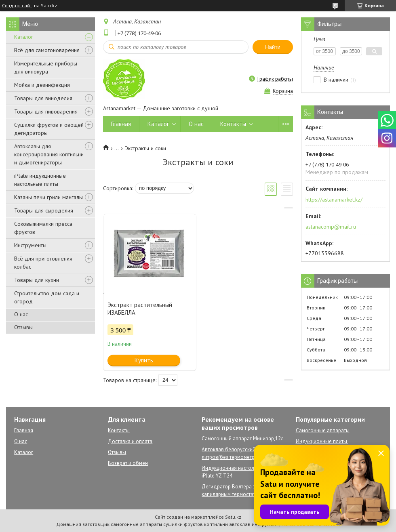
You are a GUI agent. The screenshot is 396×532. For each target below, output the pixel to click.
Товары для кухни (37, 280)
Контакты (233, 124)
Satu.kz (233, 517)
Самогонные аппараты (323, 430)
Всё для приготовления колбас (43, 263)
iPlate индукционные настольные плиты (40, 180)
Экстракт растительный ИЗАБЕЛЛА (140, 309)
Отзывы (23, 327)
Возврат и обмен (128, 463)
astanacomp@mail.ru (331, 227)
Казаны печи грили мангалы (48, 197)
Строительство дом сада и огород (47, 297)
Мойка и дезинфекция (42, 85)
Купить (144, 360)
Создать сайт (17, 6)
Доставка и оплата (130, 441)
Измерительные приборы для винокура (46, 67)
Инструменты (30, 245)
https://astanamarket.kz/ (334, 200)
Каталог (24, 37)
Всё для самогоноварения (47, 50)
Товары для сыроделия (44, 210)
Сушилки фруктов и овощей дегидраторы (49, 129)
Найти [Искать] (273, 47)
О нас (21, 314)
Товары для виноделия (43, 98)
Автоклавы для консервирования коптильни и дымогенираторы (49, 154)
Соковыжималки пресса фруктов (43, 228)
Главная (121, 124)
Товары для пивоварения (46, 111)
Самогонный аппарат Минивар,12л (243, 438)
